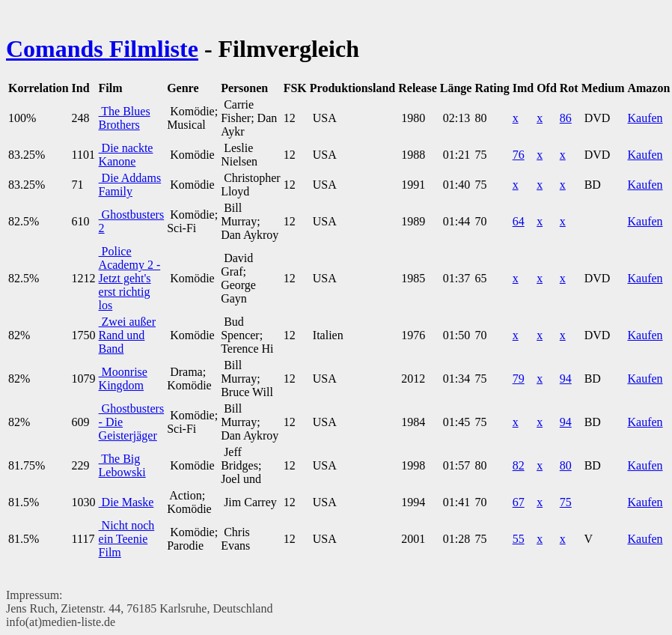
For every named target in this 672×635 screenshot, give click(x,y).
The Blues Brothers (125, 118)
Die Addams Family (130, 185)
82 (519, 465)
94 (566, 379)
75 (566, 502)
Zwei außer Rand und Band (127, 335)
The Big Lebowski (122, 465)
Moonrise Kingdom (123, 379)
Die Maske (126, 502)
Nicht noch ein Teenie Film (127, 539)
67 (519, 502)
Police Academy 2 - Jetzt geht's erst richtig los (130, 278)
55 (519, 539)
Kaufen (645, 118)
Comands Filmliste (102, 49)
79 (519, 379)
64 (519, 221)
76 (519, 155)
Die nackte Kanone (126, 155)
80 (566, 465)
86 (566, 118)
